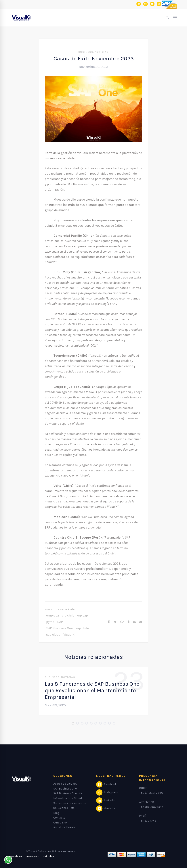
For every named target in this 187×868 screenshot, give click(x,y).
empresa (53, 615)
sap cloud (53, 635)
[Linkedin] (134, 622)
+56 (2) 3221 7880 (151, 793)
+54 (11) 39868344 (151, 807)
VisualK (69, 635)
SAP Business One (59, 628)
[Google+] (122, 622)
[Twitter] (115, 622)
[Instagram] (33, 857)
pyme (50, 622)
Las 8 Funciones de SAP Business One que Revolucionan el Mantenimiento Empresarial (92, 690)
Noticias (102, 52)
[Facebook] (109, 622)
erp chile (68, 615)
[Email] (141, 622)
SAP (60, 622)
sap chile (82, 628)
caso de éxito (65, 609)
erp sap (83, 615)
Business (86, 52)
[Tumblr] (129, 622)
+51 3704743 (148, 821)
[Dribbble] (48, 857)
